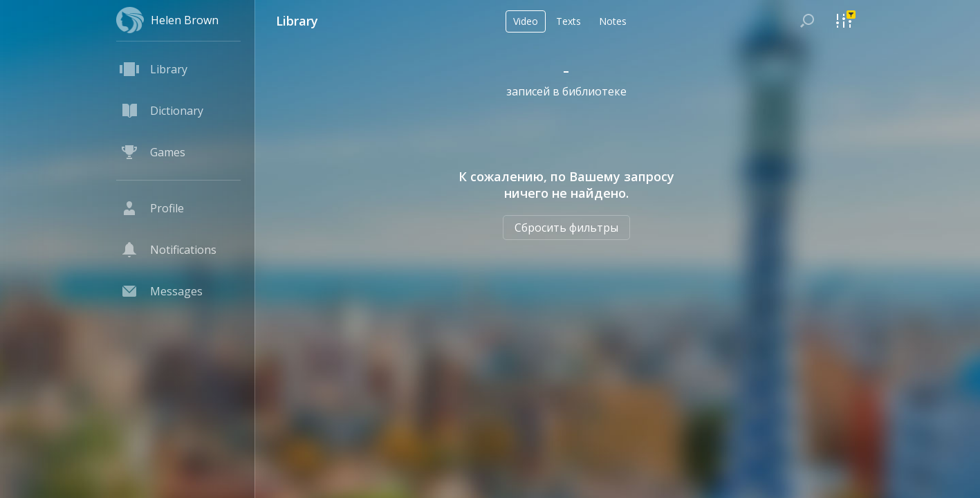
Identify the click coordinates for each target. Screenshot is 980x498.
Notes (613, 21)
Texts (568, 21)
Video (526, 21)
